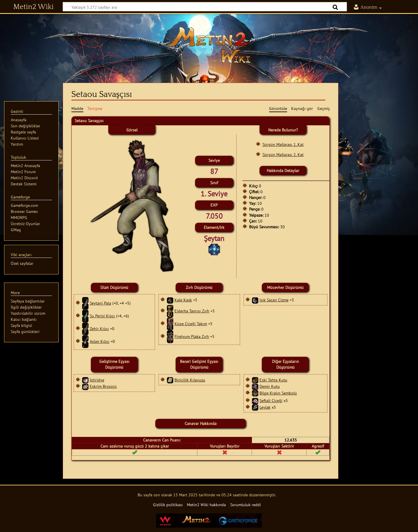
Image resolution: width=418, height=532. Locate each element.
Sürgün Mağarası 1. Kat (283, 144)
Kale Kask (183, 300)
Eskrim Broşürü (103, 386)
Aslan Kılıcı (100, 341)
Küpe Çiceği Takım (191, 324)
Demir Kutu (270, 386)
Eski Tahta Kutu (273, 380)
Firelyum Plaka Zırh (192, 336)
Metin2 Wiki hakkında (206, 505)
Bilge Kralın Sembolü (278, 393)
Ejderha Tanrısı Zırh (192, 311)
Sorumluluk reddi (246, 505)
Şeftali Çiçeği (271, 400)
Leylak (265, 407)
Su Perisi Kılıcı (102, 316)
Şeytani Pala (100, 303)
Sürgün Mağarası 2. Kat (283, 154)
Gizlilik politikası (168, 505)
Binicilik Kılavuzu (190, 380)
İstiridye (97, 380)
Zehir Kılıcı (99, 329)
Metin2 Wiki (34, 7)
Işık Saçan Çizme (274, 300)
